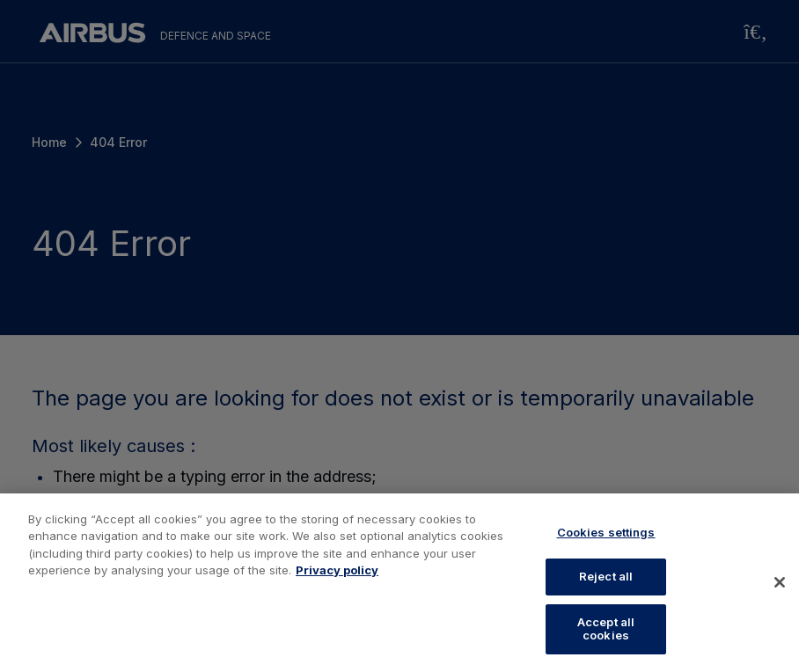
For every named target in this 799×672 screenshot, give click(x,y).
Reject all (606, 576)
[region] (399, 583)
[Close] (780, 582)
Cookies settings (606, 532)
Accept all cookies (606, 629)
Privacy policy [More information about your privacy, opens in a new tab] (337, 570)
